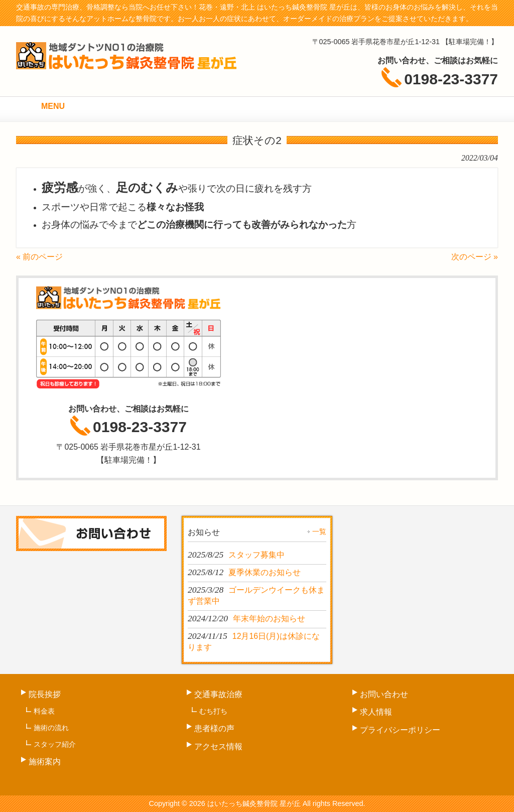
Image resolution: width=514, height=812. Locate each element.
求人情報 (376, 712)
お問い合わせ (384, 694)
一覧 (319, 531)
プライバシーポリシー (400, 730)
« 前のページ (39, 257)
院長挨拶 (45, 694)
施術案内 (45, 762)
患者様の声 (214, 728)
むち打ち (213, 711)
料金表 (44, 711)
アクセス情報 (218, 747)
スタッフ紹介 (55, 744)
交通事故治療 (218, 694)
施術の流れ (51, 728)
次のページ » (475, 257)
